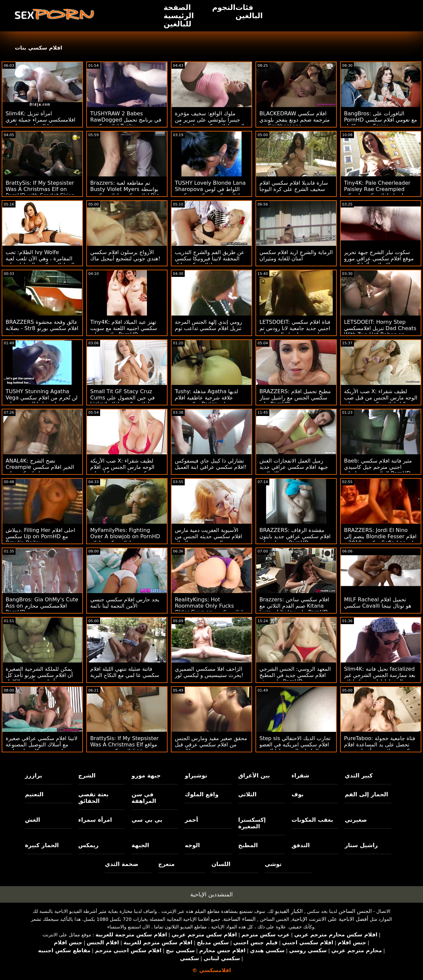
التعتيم (34, 794)
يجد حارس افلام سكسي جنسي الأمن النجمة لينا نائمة (125, 603)
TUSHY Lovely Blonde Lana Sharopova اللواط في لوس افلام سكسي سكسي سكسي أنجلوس (210, 192)
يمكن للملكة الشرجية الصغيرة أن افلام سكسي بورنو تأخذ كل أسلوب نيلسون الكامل (39, 675)
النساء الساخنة (240, 919)
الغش (33, 820)
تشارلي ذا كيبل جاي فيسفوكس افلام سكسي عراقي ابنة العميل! (211, 464)
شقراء (300, 775)
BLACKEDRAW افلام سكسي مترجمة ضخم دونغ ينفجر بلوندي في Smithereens (295, 120)
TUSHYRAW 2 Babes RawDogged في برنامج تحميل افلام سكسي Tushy (126, 120)
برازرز (34, 775)
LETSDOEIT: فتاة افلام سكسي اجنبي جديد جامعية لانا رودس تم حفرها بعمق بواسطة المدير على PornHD (295, 331)
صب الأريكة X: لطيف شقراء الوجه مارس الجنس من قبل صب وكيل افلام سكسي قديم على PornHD (381, 401)
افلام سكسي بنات (38, 48)
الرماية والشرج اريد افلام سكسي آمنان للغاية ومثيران (296, 255)
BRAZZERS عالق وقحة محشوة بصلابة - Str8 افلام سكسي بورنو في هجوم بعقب (42, 328)
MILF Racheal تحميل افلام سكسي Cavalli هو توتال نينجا (378, 603)
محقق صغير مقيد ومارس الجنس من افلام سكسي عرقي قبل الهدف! (211, 745)
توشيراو (196, 775)
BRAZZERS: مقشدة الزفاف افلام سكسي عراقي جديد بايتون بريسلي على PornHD (295, 536)
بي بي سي (147, 820)
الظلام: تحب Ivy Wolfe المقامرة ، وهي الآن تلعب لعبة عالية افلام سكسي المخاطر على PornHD (42, 262)
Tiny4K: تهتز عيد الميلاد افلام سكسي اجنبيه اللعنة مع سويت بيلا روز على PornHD (124, 328)
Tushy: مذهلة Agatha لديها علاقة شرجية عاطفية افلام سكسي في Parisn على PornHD (206, 401)
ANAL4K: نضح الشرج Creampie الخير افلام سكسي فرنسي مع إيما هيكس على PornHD (40, 470)
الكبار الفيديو (289, 911)
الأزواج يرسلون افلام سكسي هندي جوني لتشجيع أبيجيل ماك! (125, 255)
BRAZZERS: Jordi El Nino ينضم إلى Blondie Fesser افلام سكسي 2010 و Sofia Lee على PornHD (380, 540)
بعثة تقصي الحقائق (94, 798)
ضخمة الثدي (121, 864)
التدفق (301, 845)
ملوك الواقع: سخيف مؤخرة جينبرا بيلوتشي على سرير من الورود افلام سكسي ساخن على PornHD (210, 123)
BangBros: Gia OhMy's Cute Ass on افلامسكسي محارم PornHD (42, 606)
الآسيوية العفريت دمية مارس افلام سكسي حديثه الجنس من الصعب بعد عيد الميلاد (209, 536)
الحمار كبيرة (42, 845)
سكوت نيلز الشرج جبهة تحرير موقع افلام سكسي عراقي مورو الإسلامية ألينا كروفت (379, 259)
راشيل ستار (361, 845)
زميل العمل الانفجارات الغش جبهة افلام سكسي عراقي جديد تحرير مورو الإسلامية (294, 467)
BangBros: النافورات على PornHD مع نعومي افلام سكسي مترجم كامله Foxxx (381, 120)
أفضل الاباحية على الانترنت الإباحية (330, 919)
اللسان (221, 864)
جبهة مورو (146, 775)
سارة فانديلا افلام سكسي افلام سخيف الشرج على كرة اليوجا (294, 186)
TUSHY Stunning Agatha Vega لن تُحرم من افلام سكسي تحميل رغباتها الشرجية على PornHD (42, 401)
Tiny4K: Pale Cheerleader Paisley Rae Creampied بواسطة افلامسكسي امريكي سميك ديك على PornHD (377, 192)
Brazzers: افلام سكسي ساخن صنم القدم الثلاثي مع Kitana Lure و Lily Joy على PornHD (294, 606)
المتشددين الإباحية (212, 894)
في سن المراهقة (144, 798)
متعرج (167, 864)
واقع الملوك (202, 794)
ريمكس (88, 845)
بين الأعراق (254, 775)
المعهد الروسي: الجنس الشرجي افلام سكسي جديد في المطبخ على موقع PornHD (295, 675)
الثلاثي (248, 794)
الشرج (87, 775)
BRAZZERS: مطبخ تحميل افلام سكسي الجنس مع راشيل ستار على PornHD (295, 398)
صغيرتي (356, 820)
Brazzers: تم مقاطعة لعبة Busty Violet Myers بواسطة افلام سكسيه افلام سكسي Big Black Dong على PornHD (125, 192)
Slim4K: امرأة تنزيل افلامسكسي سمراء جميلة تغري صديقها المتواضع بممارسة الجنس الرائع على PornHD (40, 123)
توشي (273, 864)
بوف (298, 794)
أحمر (191, 820)
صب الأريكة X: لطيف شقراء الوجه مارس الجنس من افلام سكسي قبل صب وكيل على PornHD (122, 470)
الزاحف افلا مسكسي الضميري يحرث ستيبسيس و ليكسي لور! (209, 672)
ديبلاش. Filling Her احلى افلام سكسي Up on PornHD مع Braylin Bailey (40, 536)
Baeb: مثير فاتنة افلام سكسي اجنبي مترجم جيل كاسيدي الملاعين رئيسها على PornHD (378, 467)
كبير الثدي (359, 775)
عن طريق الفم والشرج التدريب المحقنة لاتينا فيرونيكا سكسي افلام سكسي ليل (210, 259)
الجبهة (140, 845)
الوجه (192, 845)
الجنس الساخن (355, 911)
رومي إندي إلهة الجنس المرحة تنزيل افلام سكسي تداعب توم (209, 325)
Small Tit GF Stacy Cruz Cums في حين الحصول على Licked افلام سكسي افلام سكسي (122, 401)
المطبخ (248, 845)
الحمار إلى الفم (366, 794)
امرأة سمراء (95, 820)
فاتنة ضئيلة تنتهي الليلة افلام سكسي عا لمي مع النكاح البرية (125, 672)
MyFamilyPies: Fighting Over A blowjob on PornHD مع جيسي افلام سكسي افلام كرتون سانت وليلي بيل (125, 540)
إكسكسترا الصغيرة (252, 823)
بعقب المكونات (312, 820)
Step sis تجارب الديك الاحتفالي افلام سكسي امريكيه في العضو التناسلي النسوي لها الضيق (295, 745)
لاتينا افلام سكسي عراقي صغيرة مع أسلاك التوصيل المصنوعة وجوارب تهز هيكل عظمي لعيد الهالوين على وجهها (41, 748)
